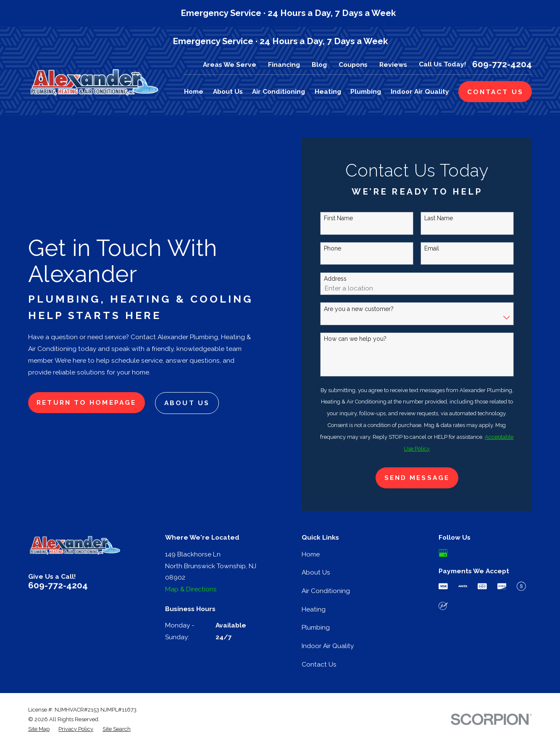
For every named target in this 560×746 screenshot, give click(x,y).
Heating (314, 609)
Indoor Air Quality (328, 646)
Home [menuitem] (194, 91)
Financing (284, 65)
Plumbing (316, 627)
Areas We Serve (230, 65)
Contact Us (319, 664)
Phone (333, 248)
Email (432, 248)
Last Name (439, 218)
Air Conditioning (326, 591)
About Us (187, 403)
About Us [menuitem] (228, 91)
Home (311, 554)
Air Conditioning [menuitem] (279, 91)
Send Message (417, 478)
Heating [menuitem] (328, 91)
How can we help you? (355, 339)
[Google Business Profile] (443, 553)
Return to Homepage (86, 402)
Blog (319, 65)
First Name (338, 218)
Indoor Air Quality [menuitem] (420, 91)
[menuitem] (39, 729)
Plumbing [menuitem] (366, 91)
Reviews (393, 65)
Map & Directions (191, 589)
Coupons (353, 65)
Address (335, 279)
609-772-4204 (502, 65)
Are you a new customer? (359, 309)
